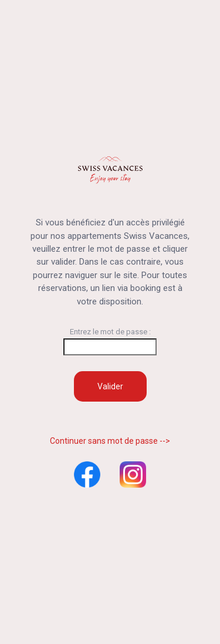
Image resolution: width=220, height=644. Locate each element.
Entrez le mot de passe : (110, 341)
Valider (110, 386)
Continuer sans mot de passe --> (110, 441)
